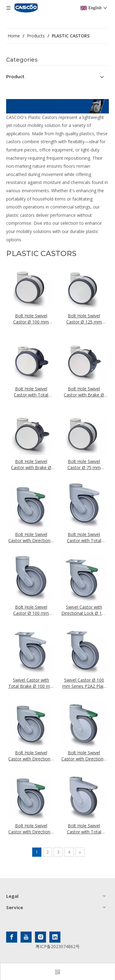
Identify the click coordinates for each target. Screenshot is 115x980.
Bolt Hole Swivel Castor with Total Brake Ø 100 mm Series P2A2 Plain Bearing (84, 538)
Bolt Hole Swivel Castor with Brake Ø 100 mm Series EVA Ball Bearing (31, 465)
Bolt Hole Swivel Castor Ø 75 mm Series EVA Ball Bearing (84, 465)
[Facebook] (12, 937)
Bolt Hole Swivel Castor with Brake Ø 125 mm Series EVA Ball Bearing (84, 392)
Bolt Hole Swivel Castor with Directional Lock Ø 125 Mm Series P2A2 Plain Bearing (31, 756)
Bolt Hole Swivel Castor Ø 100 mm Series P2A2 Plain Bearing (31, 610)
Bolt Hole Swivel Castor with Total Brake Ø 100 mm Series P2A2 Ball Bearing (84, 829)
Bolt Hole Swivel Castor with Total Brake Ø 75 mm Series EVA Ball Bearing (31, 392)
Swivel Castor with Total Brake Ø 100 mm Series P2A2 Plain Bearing (31, 683)
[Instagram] (40, 937)
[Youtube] (26, 937)
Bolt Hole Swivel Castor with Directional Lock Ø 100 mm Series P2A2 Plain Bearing (31, 538)
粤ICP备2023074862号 (58, 946)
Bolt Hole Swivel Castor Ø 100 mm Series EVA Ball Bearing (31, 319)
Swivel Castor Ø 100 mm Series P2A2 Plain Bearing (84, 683)
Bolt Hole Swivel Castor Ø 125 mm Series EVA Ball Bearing (84, 319)
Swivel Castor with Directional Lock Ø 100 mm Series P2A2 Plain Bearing (84, 610)
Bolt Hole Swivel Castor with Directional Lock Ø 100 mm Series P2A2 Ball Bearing (84, 756)
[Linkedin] (55, 937)
